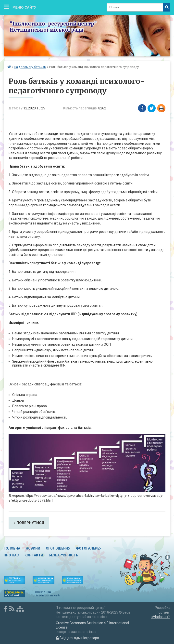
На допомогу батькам (30, 67)
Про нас (11, 555)
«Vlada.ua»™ (161, 617)
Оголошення (58, 548)
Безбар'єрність (63, 555)
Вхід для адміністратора (77, 638)
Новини (33, 548)
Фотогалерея (89, 548)
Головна (12, 548)
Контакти (34, 555)
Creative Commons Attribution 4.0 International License (92, 625)
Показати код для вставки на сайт (46, 594)
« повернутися (29, 523)
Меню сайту (20, 7)
